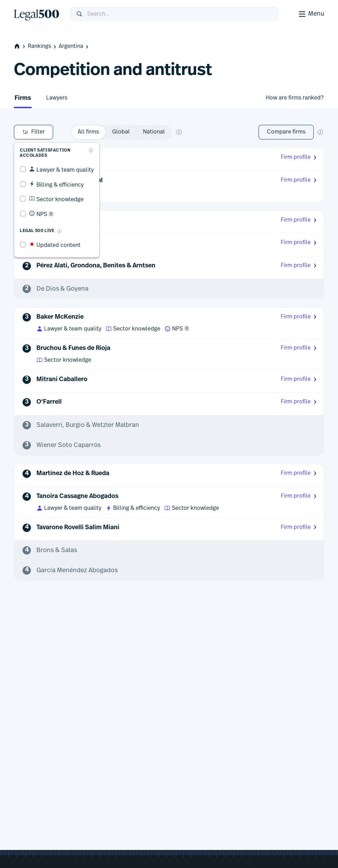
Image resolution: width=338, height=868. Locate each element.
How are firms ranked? (295, 98)
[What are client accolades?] (91, 151)
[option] (88, 132)
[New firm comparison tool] (320, 132)
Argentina (74, 46)
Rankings (43, 46)
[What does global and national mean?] (179, 132)
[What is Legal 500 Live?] (59, 231)
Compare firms (286, 132)
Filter (33, 132)
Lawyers (57, 98)
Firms (23, 98)
